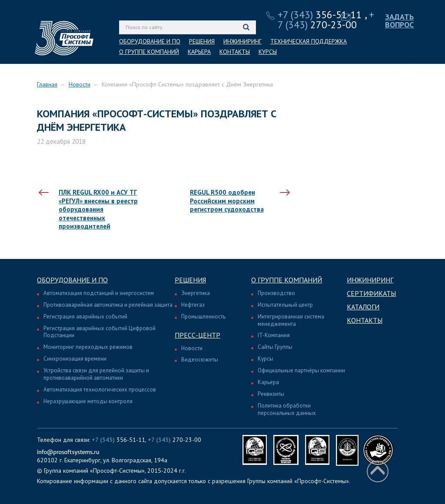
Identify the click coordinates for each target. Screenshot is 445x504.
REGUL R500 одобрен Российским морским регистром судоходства (227, 201)
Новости (80, 84)
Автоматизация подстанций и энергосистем (99, 293)
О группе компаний (287, 280)
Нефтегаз (193, 305)
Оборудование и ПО (72, 280)
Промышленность (203, 317)
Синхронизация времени (75, 359)
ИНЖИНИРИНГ (242, 41)
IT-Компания (274, 335)
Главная (47, 84)
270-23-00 (326, 20)
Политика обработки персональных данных (287, 409)
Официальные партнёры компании (301, 370)
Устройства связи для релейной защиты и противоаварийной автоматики (96, 374)
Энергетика (196, 293)
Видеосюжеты (200, 360)
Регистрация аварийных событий (85, 317)
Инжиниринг (370, 280)
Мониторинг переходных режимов (88, 347)
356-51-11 (320, 15)
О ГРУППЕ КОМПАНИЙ (149, 52)
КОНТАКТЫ (235, 52)
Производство (276, 293)
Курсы (266, 359)
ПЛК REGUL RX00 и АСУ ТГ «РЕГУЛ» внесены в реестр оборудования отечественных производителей (98, 209)
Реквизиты (271, 394)
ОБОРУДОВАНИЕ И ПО (150, 41)
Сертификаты (371, 293)
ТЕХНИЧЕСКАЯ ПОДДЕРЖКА (309, 41)
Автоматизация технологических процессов (100, 390)
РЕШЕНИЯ (202, 41)
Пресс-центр (198, 335)
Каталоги (363, 307)
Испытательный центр (285, 305)
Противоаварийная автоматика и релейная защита (108, 305)
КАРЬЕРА (199, 52)
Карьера (268, 382)
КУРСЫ (268, 52)
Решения (190, 280)
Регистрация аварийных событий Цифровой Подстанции (100, 332)
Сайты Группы (275, 347)
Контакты (365, 320)
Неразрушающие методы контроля (88, 401)
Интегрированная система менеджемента (291, 320)
